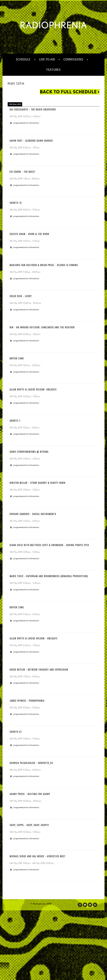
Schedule (23, 59)
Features (53, 70)
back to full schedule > (70, 92)
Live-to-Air (47, 59)
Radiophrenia (53, 25)
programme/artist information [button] (24, 123)
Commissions (73, 59)
